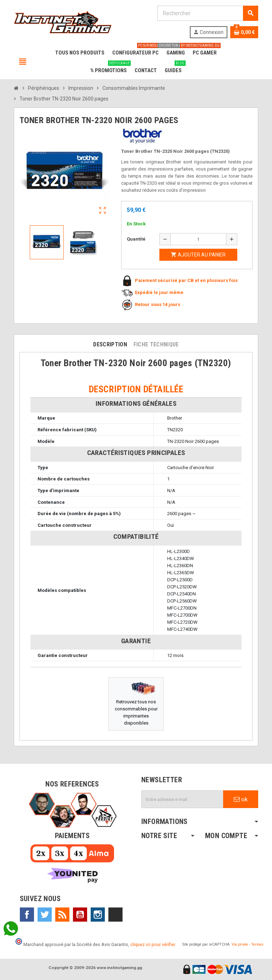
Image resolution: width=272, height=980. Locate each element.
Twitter (45, 915)
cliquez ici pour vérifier (153, 944)
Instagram (98, 915)
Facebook (27, 915)
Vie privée (240, 944)
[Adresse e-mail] (182, 799)
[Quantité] (198, 239)
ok (241, 799)
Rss (62, 915)
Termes (257, 944)
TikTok (115, 915)
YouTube (80, 915)
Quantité (136, 239)
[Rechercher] (208, 13)
